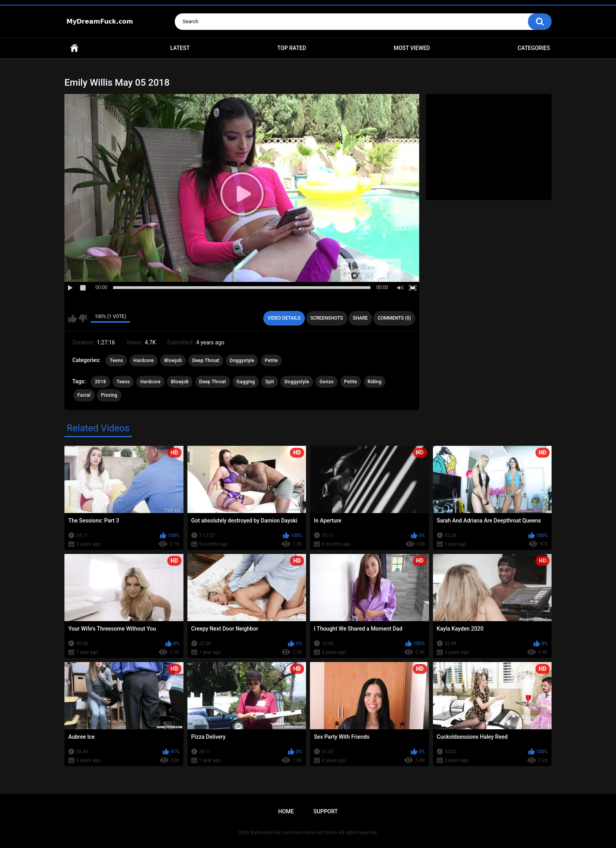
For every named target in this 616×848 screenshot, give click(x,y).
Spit (269, 382)
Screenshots (327, 318)
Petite (271, 361)
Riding (375, 382)
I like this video (72, 318)
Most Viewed (412, 48)
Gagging (246, 382)
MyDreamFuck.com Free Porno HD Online (294, 833)
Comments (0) (394, 318)
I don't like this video (83, 318)
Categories (534, 48)
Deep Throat (206, 361)
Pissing (109, 395)
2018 (100, 382)
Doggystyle (242, 361)
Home (74, 48)
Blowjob (173, 361)
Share (360, 318)
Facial (84, 395)
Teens (116, 361)
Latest (180, 48)
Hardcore (144, 361)
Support (326, 811)
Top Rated (292, 48)
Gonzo (326, 382)
